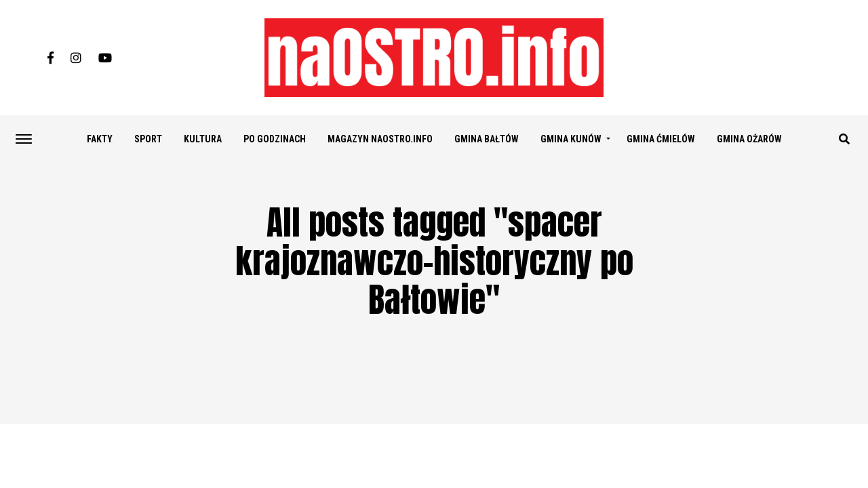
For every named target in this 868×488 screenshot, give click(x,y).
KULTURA (203, 139)
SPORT (148, 139)
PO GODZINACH (275, 139)
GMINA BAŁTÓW (487, 139)
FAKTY (100, 139)
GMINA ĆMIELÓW (661, 139)
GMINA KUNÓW (571, 139)
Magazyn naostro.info (380, 139)
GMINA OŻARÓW (749, 139)
